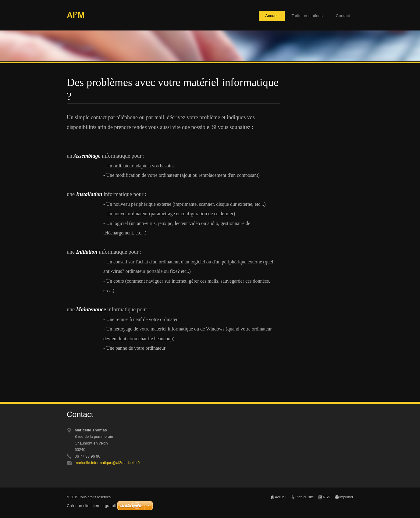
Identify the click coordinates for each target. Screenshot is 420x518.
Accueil (272, 16)
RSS (327, 497)
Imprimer (346, 497)
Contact (343, 16)
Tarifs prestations (307, 16)
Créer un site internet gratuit (91, 506)
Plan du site (305, 497)
